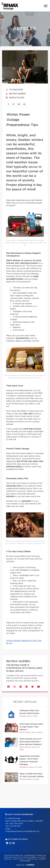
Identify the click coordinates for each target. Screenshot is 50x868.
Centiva (30, 865)
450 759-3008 (16, 824)
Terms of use (32, 859)
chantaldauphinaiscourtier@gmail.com (22, 831)
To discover (14, 90)
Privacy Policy (19, 859)
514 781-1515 (15, 826)
